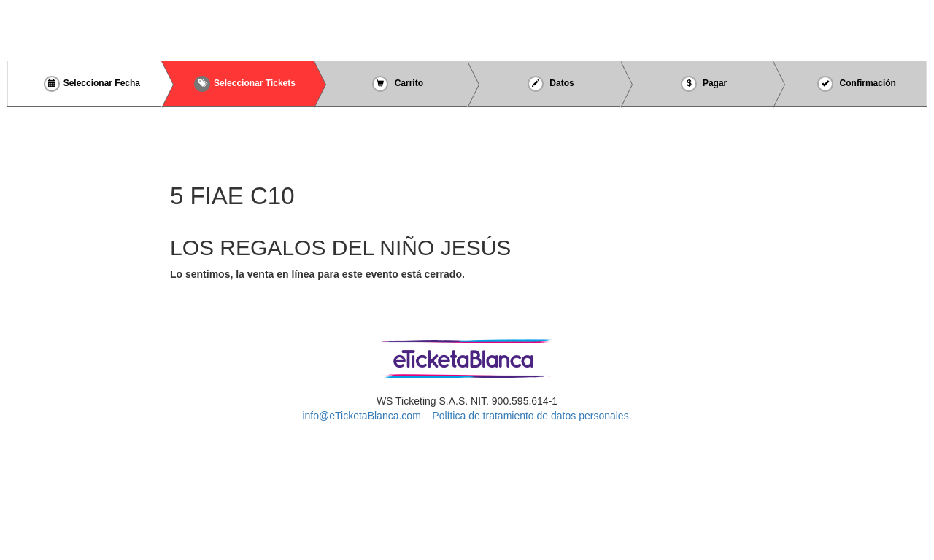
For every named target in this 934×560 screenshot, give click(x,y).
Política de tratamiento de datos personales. (532, 416)
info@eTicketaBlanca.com (361, 416)
